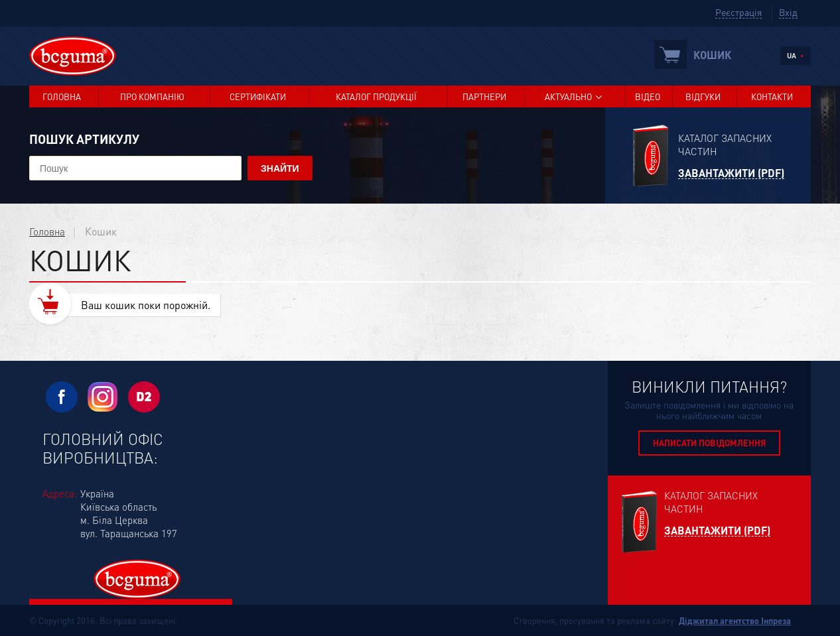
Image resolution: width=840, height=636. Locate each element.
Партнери (484, 96)
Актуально (568, 96)
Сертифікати (258, 96)
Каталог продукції (376, 96)
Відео (648, 96)
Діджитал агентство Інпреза (735, 620)
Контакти (772, 96)
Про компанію (152, 96)
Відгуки (703, 96)
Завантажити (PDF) (731, 173)
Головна (62, 96)
